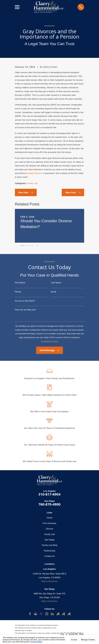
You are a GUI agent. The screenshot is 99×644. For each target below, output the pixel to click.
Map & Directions (49, 581)
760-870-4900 (49, 504)
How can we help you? (25, 310)
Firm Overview (49, 523)
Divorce (50, 529)
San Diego (49, 540)
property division (35, 173)
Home (49, 518)
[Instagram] (47, 614)
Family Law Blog (49, 545)
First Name (20, 283)
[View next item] (39, 246)
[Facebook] (30, 614)
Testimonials (49, 551)
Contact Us (49, 556)
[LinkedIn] (52, 614)
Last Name (56, 283)
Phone (18, 292)
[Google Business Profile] (36, 614)
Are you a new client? (25, 301)
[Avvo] (58, 614)
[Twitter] (41, 614)
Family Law (32, 183)
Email (53, 292)
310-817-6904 (49, 494)
